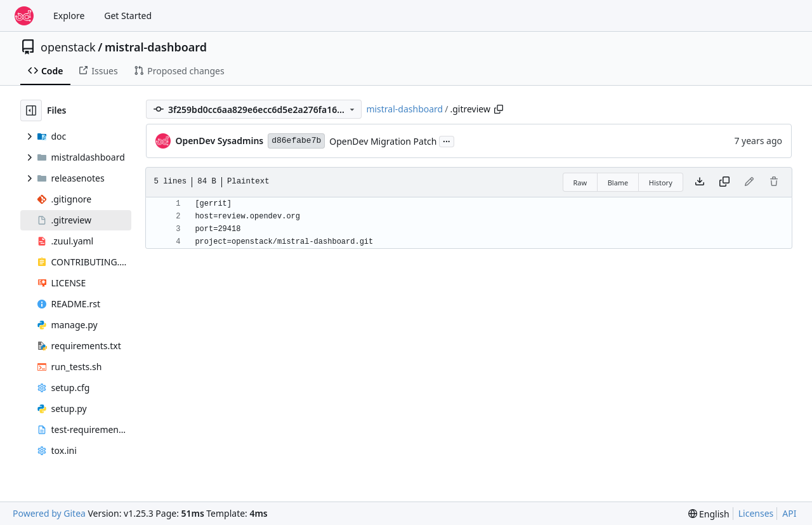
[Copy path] (499, 109)
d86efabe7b (296, 141)
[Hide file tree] (31, 110)
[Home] (24, 16)
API (789, 513)
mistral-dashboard (156, 47)
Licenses (756, 513)
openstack (68, 47)
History (661, 183)
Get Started (128, 16)
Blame (618, 183)
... (447, 140)
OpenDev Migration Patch (383, 141)
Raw (580, 183)
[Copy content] (724, 182)
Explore (69, 16)
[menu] (709, 514)
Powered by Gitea (49, 513)
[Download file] (700, 182)
